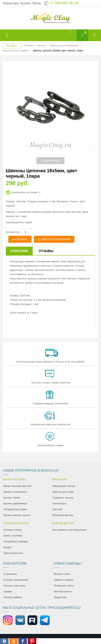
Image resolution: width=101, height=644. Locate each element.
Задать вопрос (51, 161)
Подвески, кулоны (63, 498)
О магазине (10, 574)
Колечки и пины (13, 530)
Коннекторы (59, 503)
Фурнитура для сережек (16, 51)
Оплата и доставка (15, 586)
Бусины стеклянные (15, 492)
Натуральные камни (15, 509)
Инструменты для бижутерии (69, 530)
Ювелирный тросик (64, 486)
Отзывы (46, 251)
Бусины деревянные (15, 503)
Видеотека (60, 597)
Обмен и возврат (64, 580)
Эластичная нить (13, 553)
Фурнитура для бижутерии (64, 46)
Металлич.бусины (63, 515)
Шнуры (8, 547)
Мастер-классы (63, 591)
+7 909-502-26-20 (64, 3)
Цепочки (57, 509)
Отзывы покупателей (16, 580)
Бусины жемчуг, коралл (17, 515)
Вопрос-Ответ (62, 574)
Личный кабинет (13, 597)
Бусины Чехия (12, 498)
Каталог (42, 46)
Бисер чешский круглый (17, 486)
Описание (19, 251)
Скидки (8, 591)
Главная (29, 46)
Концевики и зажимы (16, 541)
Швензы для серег (63, 492)
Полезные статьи (64, 586)
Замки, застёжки (13, 536)
